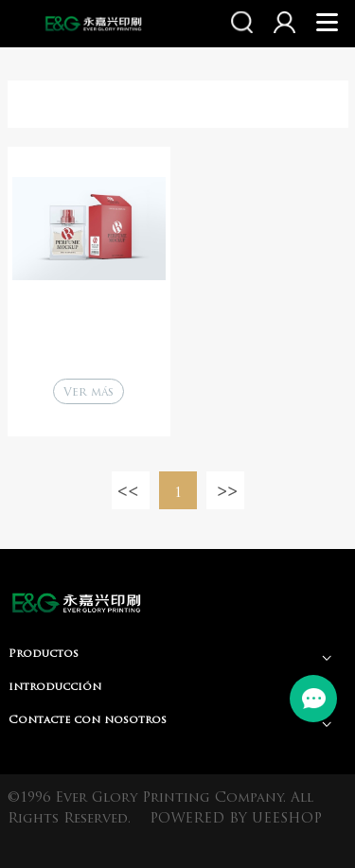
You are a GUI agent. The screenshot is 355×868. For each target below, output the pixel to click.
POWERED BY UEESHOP (236, 819)
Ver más (89, 393)
